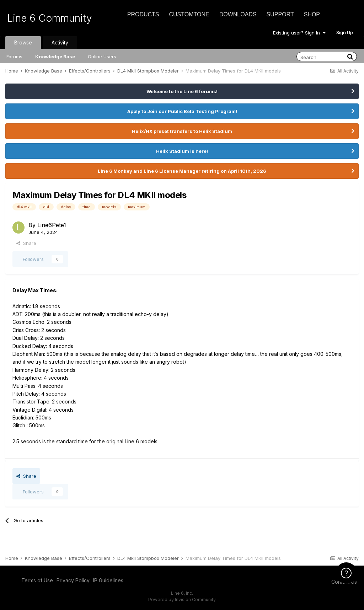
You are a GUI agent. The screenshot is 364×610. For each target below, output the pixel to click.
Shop (312, 14)
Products (143, 14)
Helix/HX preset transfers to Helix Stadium (182, 131)
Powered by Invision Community (182, 600)
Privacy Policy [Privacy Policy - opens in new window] (73, 580)
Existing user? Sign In (299, 33)
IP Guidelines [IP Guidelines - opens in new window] (108, 580)
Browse (23, 42)
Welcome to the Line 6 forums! (182, 91)
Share (26, 243)
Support (280, 14)
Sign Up (345, 32)
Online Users (102, 57)
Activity (60, 42)
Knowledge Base (55, 57)
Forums (14, 57)
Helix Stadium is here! (182, 151)
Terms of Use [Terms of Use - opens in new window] (37, 580)
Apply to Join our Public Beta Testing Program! (182, 111)
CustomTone (189, 14)
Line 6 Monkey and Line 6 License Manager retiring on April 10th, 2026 (182, 171)
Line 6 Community (50, 18)
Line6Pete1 (52, 225)
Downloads (238, 14)
